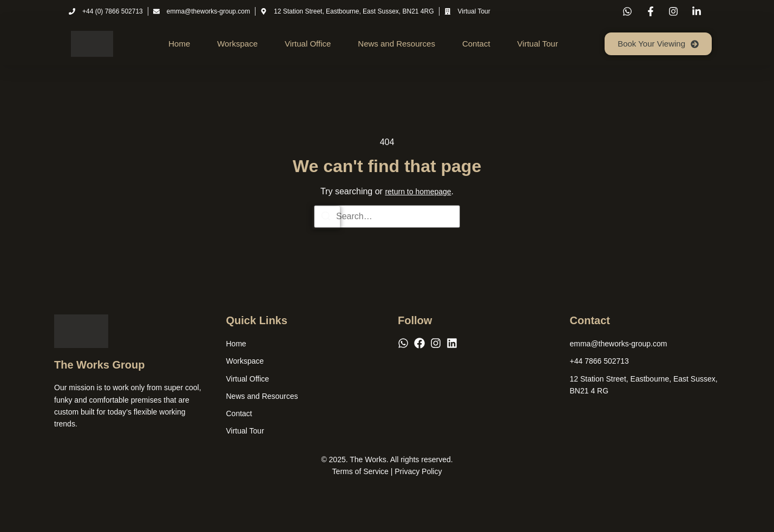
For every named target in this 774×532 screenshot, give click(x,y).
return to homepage (418, 192)
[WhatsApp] (403, 343)
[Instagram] (436, 343)
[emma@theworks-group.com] (619, 344)
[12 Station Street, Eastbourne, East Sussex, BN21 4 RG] (645, 385)
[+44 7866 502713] (599, 361)
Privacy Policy (418, 472)
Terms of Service (360, 472)
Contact (476, 44)
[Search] (326, 218)
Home (179, 44)
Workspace (237, 44)
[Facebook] (419, 343)
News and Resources (396, 44)
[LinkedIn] (452, 343)
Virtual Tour (538, 44)
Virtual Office (308, 44)
